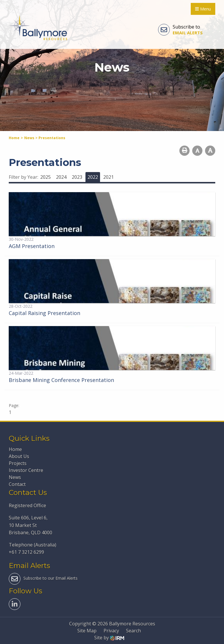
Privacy (111, 631)
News (15, 477)
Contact (17, 484)
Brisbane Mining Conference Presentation (61, 380)
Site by (109, 638)
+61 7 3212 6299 (26, 552)
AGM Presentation (32, 246)
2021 (108, 177)
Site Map (87, 631)
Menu (203, 9)
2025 (45, 177)
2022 (93, 177)
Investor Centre (26, 470)
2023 (77, 177)
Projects (18, 463)
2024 (61, 177)
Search (133, 631)
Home (15, 449)
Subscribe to (180, 30)
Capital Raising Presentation (44, 313)
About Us (19, 456)
